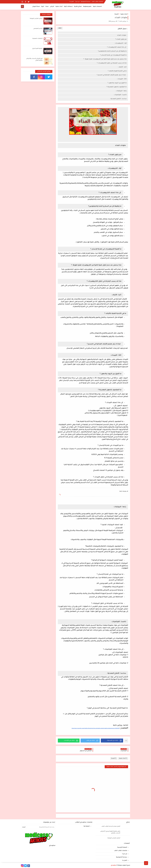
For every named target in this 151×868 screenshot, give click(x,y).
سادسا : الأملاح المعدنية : (118, 99)
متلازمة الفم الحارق (37, 49)
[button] (112, 741)
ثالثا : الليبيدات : (122, 79)
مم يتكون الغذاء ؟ (121, 39)
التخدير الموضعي (38, 29)
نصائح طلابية (78, 7)
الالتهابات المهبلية (37, 39)
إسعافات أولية (68, 7)
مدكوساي (114, 865)
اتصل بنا (72, 2)
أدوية (43, 7)
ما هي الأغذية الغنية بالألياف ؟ (117, 71)
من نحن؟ (77, 2)
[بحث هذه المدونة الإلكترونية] (41, 827)
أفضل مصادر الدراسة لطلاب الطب (111, 826)
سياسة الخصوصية (86, 2)
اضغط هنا (87, 826)
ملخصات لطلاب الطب (97, 2)
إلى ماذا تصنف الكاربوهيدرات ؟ (117, 47)
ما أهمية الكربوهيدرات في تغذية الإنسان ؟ (113, 55)
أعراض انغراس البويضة (36, 19)
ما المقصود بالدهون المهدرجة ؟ (117, 87)
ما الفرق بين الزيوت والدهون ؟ (117, 83)
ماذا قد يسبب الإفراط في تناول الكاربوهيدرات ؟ (112, 63)
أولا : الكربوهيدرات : (120, 43)
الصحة (116, 14)
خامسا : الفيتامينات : (120, 95)
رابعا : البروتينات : (121, 91)
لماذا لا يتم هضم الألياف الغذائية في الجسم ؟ (112, 75)
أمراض (52, 7)
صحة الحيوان (36, 7)
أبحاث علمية (59, 7)
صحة (47, 7)
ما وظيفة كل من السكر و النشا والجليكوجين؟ (112, 51)
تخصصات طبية (97, 7)
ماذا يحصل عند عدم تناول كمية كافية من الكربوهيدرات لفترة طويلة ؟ (105, 59)
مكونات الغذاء (122, 35)
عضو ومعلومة (87, 7)
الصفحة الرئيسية (122, 847)
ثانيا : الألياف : (122, 67)
